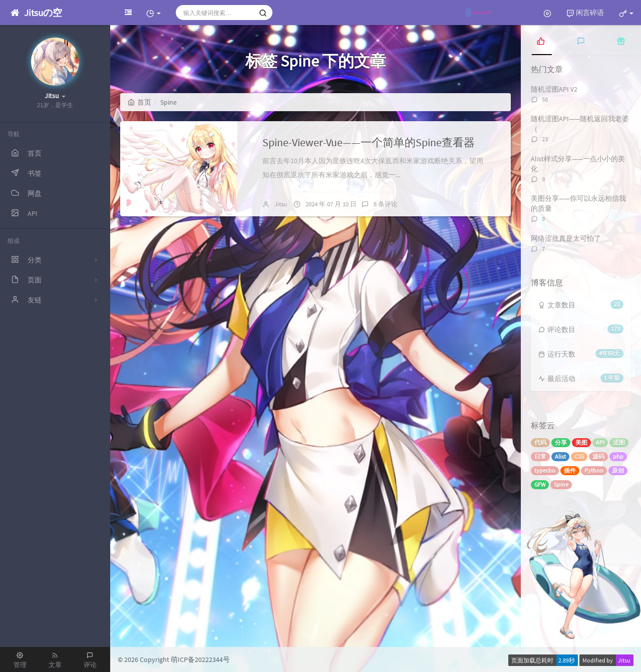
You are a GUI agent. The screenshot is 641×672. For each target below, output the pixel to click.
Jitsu (281, 204)
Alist (560, 456)
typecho (545, 470)
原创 (618, 470)
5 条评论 (386, 204)
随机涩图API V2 (554, 89)
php (618, 456)
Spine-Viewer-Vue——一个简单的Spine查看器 (369, 142)
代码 (540, 442)
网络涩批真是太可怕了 (566, 238)
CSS (579, 456)
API (600, 442)
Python (594, 470)
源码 (598, 456)
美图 (581, 442)
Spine (561, 484)
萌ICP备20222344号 (200, 659)
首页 (139, 102)
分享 (561, 442)
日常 (540, 456)
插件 (570, 470)
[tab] (541, 40)
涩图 (619, 442)
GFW (540, 484)
